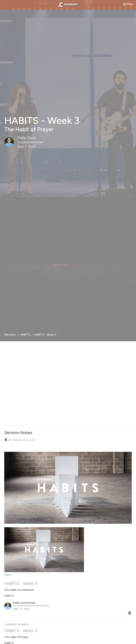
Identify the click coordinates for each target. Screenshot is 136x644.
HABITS (25, 335)
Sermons (10, 335)
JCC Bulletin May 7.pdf (19, 440)
